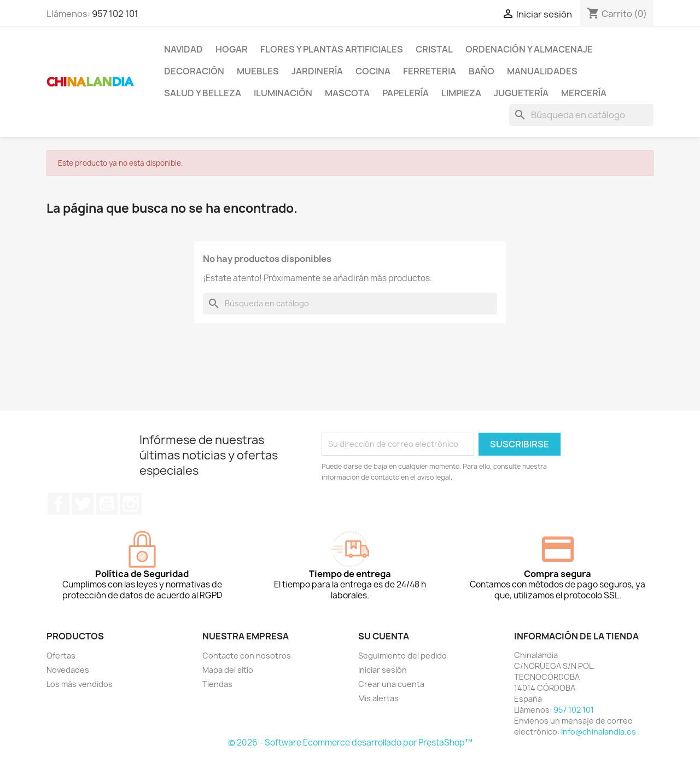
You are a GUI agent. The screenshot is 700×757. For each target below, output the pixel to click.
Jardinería (317, 71)
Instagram (131, 504)
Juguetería (521, 93)
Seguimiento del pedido (402, 656)
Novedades (68, 670)
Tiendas (217, 684)
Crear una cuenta (391, 684)
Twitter (83, 504)
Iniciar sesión (383, 670)
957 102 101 (115, 14)
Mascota (347, 93)
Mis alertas (378, 698)
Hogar (232, 49)
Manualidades (542, 71)
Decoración (194, 71)
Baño (482, 71)
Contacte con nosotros (247, 656)
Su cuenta (384, 636)
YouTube (107, 504)
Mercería (584, 93)
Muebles (258, 71)
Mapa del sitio (228, 670)
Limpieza (461, 93)
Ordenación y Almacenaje (529, 49)
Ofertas (61, 656)
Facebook (59, 504)
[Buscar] (581, 115)
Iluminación (283, 93)
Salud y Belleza (203, 93)
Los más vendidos (80, 684)
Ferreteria (430, 71)
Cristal (434, 49)
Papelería (406, 93)
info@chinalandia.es (599, 732)
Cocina (373, 71)
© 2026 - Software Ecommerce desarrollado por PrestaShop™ (350, 743)
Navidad (183, 49)
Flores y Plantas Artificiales (332, 49)
